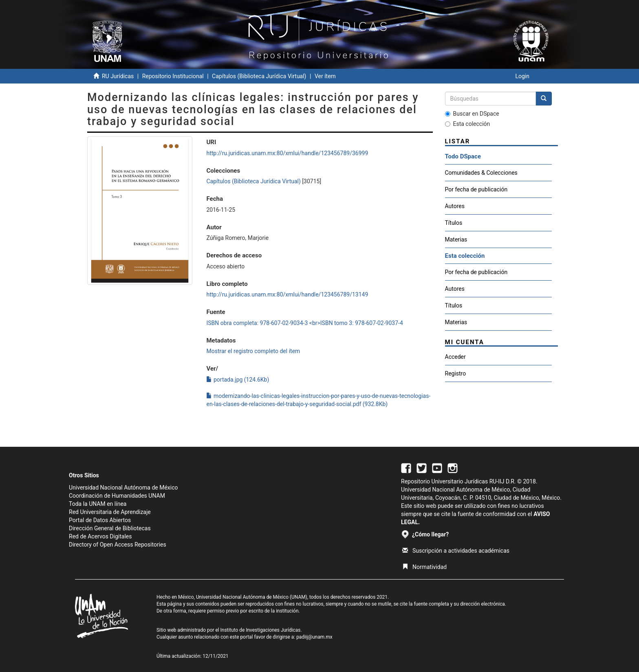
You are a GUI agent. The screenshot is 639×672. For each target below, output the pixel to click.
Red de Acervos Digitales (100, 536)
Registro (456, 373)
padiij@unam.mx (314, 637)
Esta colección (468, 124)
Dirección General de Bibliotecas (110, 528)
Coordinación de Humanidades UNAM (117, 496)
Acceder (455, 357)
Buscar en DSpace (472, 114)
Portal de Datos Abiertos (100, 520)
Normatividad (424, 567)
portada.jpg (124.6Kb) (238, 380)
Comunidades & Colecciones (481, 173)
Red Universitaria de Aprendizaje (110, 512)
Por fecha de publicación (476, 189)
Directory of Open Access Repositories (118, 545)
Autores (455, 206)
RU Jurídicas (118, 76)
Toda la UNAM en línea (98, 504)
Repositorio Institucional (173, 76)
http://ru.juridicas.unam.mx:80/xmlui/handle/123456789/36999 (287, 153)
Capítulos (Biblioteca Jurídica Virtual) (259, 76)
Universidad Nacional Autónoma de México (123, 488)
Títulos (454, 223)
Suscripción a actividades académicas (456, 551)
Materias (456, 239)
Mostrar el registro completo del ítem (253, 351)
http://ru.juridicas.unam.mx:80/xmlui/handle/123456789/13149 (287, 294)
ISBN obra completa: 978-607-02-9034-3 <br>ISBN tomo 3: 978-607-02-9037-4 (304, 323)
